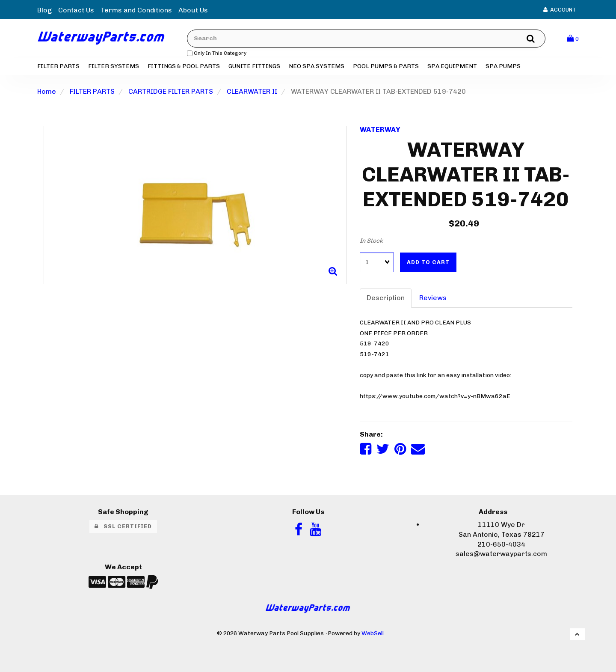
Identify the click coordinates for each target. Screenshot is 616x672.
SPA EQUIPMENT (452, 66)
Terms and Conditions (136, 10)
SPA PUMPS (503, 66)
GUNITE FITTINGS (254, 66)
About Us (193, 10)
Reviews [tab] (433, 298)
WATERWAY (380, 129)
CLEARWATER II (252, 91)
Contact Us (76, 10)
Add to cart (428, 262)
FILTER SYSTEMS (114, 66)
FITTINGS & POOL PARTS (184, 66)
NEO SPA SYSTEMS (317, 66)
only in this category (217, 53)
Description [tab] (386, 298)
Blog (44, 10)
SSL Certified (123, 526)
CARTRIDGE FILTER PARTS (171, 91)
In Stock (371, 241)
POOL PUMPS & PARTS (386, 66)
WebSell (373, 633)
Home (47, 91)
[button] (573, 38)
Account (560, 10)
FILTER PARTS (58, 66)
